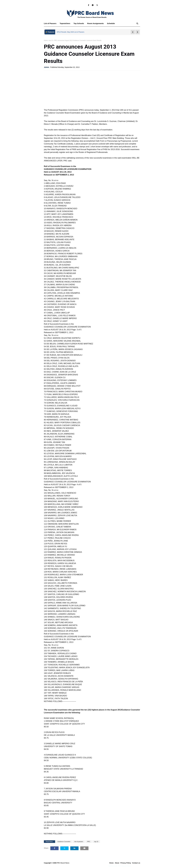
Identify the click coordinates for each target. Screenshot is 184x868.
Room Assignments (95, 23)
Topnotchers (65, 23)
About (117, 863)
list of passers (79, 842)
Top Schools (79, 23)
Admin (47, 67)
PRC (89, 842)
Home (46, 40)
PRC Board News (63, 863)
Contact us (136, 863)
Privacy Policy (126, 863)
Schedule (111, 23)
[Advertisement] (92, 89)
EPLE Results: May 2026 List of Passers (71, 32)
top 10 (51, 40)
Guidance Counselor (64, 842)
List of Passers (50, 23)
